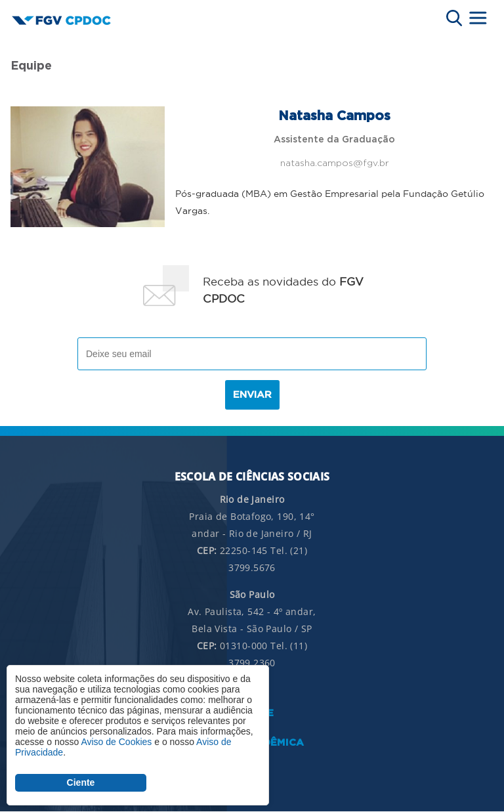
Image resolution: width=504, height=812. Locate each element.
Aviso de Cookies (116, 742)
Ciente (81, 782)
